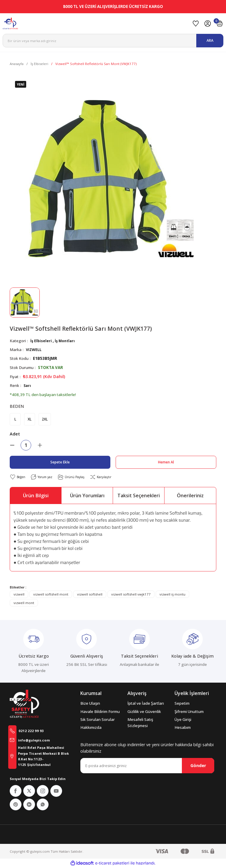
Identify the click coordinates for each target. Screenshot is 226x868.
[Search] (113, 41)
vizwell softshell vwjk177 (131, 595)
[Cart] (220, 24)
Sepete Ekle (60, 462)
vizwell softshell (90, 595)
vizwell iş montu (172, 595)
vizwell (19, 595)
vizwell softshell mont (51, 595)
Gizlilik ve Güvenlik (144, 712)
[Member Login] (208, 24)
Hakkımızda (91, 728)
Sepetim (182, 704)
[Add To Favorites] (18, 477)
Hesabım (183, 728)
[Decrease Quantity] (12, 445)
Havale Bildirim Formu (100, 712)
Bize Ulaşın (90, 704)
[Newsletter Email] (147, 766)
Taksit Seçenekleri (139, 496)
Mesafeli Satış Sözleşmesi (140, 723)
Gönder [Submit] (198, 766)
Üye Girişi (183, 720)
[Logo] (95, 24)
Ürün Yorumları (87, 496)
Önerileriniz (190, 496)
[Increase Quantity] (40, 445)
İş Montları (66, 341)
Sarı (27, 385)
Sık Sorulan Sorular (98, 720)
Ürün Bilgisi (36, 496)
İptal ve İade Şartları (146, 704)
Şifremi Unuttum (189, 712)
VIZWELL (34, 350)
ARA (210, 40)
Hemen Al (166, 462)
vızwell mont (24, 603)
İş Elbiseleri (41, 341)
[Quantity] (26, 445)
